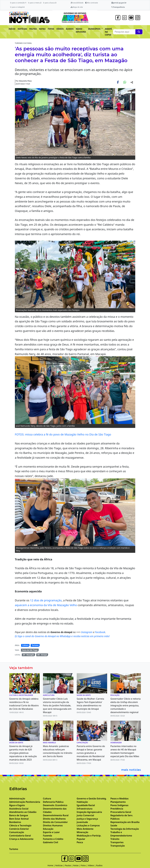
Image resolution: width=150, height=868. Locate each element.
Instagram (87, 632)
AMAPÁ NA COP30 (108, 32)
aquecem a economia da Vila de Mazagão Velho (46, 605)
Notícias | (60, 865)
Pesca (80, 842)
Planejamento (118, 802)
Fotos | (84, 865)
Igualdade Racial (86, 805)
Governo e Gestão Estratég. (92, 799)
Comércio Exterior (19, 829)
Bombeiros (15, 822)
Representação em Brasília (125, 822)
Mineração (83, 832)
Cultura (25, 645)
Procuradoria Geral (121, 812)
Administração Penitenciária (25, 802)
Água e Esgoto (17, 805)
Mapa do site (77, 7)
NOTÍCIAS (22, 29)
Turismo (35, 645)
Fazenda (48, 836)
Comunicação (17, 832)
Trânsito (115, 839)
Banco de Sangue (19, 815)
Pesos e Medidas (120, 799)
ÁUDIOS (70, 29)
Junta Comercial (85, 815)
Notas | (77, 865)
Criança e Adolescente (21, 839)
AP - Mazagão (29, 655)
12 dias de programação (46, 600)
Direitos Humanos (53, 825)
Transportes (117, 842)
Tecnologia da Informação (125, 829)
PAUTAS (33, 29)
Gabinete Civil (51, 842)
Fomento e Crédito (53, 839)
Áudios (99, 865)
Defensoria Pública (53, 802)
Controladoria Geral (20, 836)
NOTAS (42, 29)
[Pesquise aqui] (139, 32)
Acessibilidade (77, 3)
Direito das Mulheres (54, 819)
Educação (48, 829)
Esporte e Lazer (51, 832)
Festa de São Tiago (30, 650)
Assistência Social (19, 809)
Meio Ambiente (85, 829)
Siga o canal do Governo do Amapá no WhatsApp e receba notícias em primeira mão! (62, 636)
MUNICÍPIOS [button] (95, 29)
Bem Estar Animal (19, 819)
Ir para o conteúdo (18, 3)
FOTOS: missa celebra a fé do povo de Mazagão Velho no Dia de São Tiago (63, 434)
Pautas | (69, 865)
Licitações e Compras (88, 825)
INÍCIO (12, 29)
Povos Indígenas (119, 805)
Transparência (118, 7)
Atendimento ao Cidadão (23, 812)
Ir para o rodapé (17, 7)
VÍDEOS (60, 29)
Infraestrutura (85, 809)
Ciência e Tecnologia (20, 825)
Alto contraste (92, 3)
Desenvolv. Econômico (55, 805)
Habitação (82, 802)
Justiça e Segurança (87, 819)
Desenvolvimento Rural (56, 815)
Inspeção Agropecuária (89, 812)
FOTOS (51, 29)
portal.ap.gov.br (119, 3)
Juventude (82, 822)
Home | (51, 865)
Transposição (118, 846)
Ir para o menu (35, 3)
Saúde (114, 825)
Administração (17, 799)
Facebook (100, 632)
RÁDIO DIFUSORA (81, 30)
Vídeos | (92, 865)
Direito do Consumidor (55, 822)
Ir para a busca (50, 3)
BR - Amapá (42, 655)
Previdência (117, 809)
